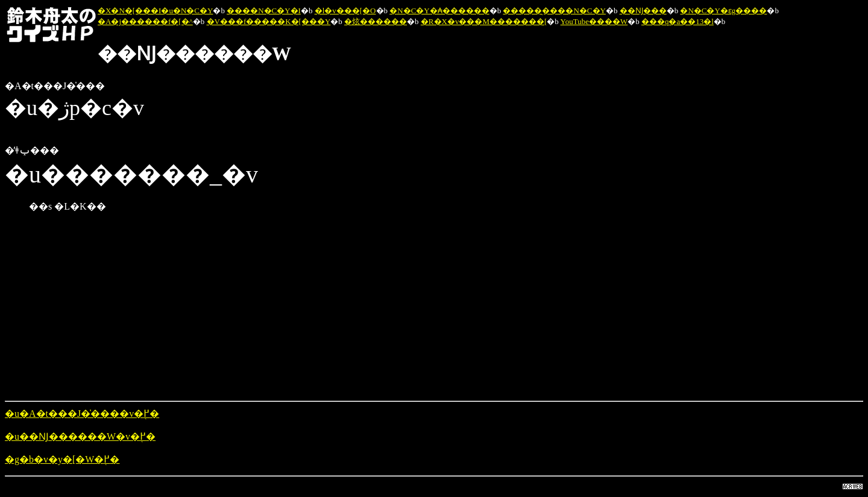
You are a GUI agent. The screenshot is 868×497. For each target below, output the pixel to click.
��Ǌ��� (643, 11)
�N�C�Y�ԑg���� (723, 11)
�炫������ (376, 21)
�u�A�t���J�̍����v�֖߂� (82, 414)
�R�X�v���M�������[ (484, 21)
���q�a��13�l (678, 21)
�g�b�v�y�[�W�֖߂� (62, 459)
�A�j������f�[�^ (145, 21)
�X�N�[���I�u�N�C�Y (155, 11)
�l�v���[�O (345, 11)
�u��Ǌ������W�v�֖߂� (80, 436)
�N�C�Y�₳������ (439, 11)
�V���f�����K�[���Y (269, 21)
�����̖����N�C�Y (554, 11)
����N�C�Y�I (264, 11)
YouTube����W (594, 21)
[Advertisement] (366, 307)
